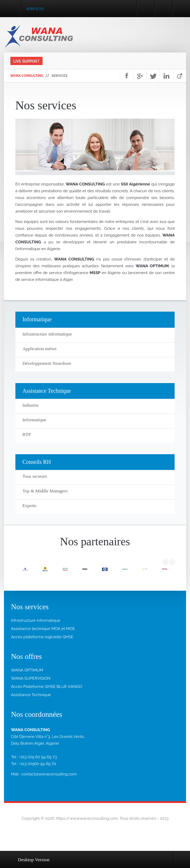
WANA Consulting (27, 76)
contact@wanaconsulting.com (49, 774)
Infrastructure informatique (36, 620)
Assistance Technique (31, 695)
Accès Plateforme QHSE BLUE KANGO (47, 686)
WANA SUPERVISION (31, 678)
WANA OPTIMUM (27, 670)
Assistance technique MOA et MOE (43, 629)
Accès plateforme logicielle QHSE (42, 637)
